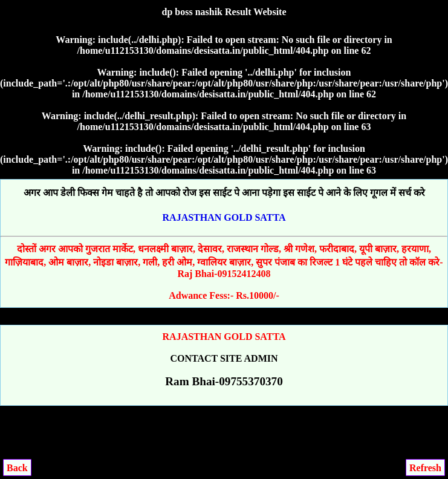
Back (17, 468)
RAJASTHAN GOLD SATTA (224, 217)
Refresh (425, 468)
